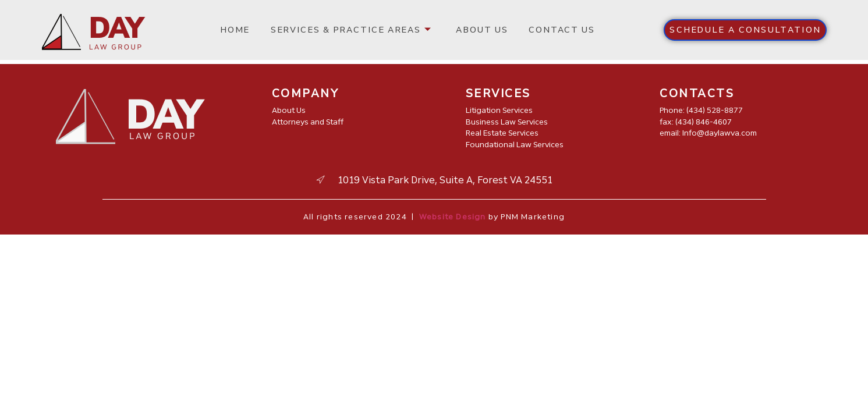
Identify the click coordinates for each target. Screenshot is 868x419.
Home (238, 30)
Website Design (453, 217)
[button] (745, 30)
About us (478, 30)
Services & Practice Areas (350, 30)
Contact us (555, 30)
